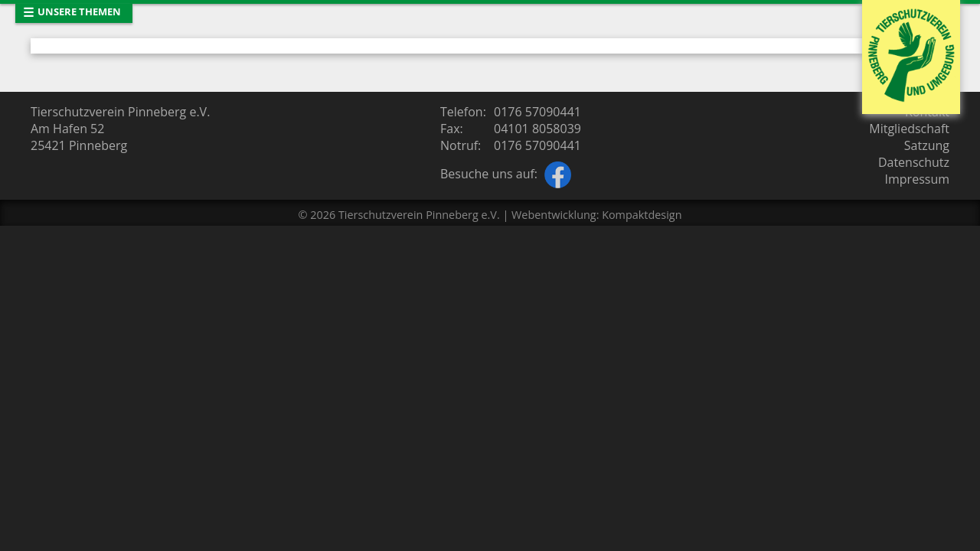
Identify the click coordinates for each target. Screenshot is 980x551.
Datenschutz (914, 162)
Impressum (917, 179)
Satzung (927, 145)
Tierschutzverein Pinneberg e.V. (419, 215)
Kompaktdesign (642, 215)
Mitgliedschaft (909, 129)
